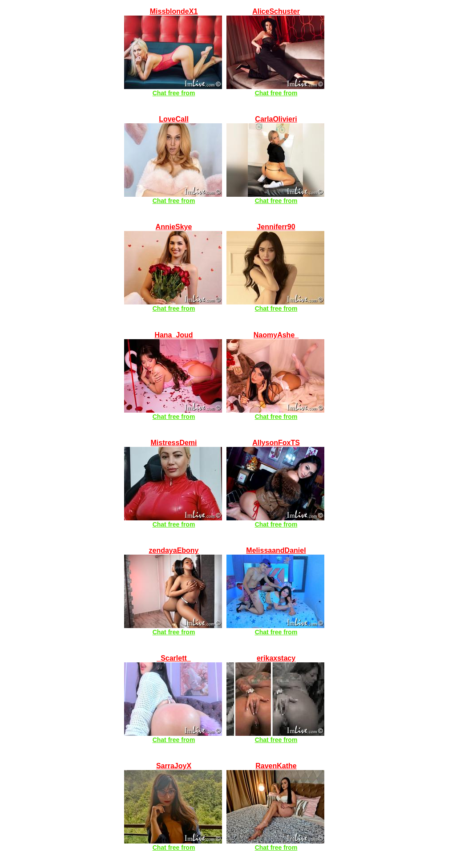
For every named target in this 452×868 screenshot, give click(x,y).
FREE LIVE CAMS (153, 4)
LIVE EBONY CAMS (157, 543)
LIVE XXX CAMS (151, 758)
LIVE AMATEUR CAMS (264, 4)
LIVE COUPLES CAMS (264, 543)
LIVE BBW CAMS (255, 651)
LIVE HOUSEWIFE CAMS (268, 112)
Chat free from (174, 93)
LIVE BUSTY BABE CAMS (167, 112)
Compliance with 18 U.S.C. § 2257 (294, 865)
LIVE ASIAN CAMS (257, 219)
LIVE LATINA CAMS (157, 651)
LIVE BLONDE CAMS (159, 327)
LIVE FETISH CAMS (157, 435)
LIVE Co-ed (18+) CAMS (163, 219)
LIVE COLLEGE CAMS (264, 327)
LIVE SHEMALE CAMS (264, 435)
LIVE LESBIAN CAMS (262, 758)
